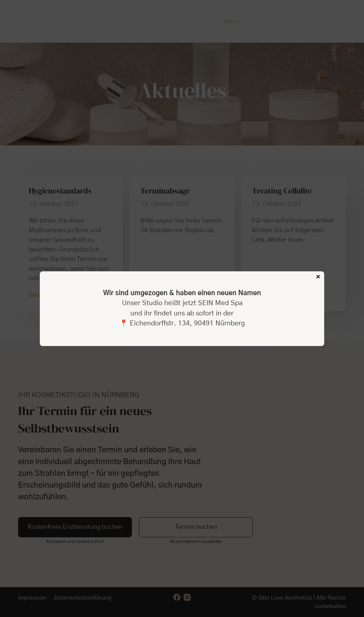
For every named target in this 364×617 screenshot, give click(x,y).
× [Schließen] (318, 277)
